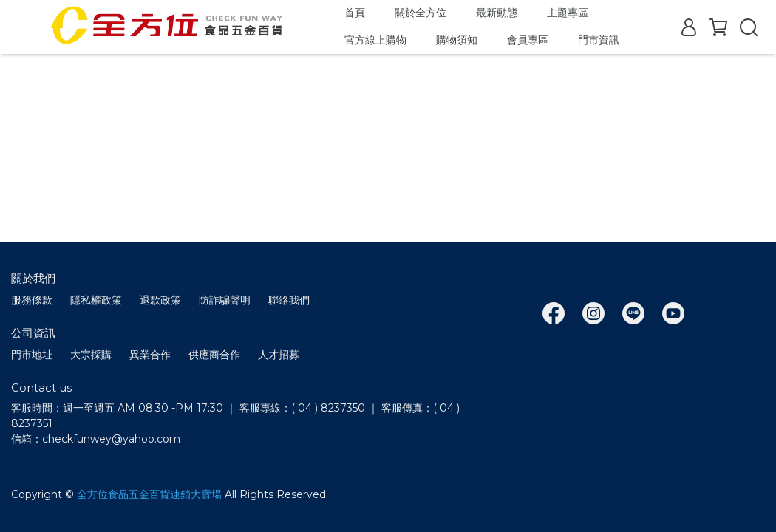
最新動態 (497, 13)
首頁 (355, 13)
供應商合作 (214, 355)
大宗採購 (91, 355)
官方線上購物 (375, 40)
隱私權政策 (96, 300)
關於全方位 (421, 13)
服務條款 (32, 300)
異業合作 (150, 355)
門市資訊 (599, 40)
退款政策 (160, 300)
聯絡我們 (289, 300)
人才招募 (279, 355)
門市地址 (32, 355)
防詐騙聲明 (225, 300)
